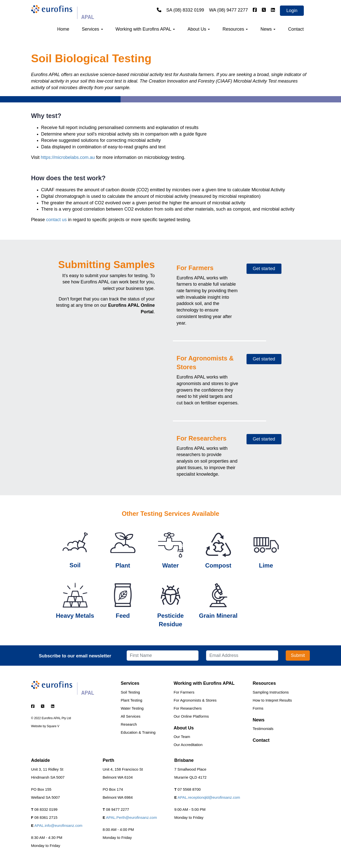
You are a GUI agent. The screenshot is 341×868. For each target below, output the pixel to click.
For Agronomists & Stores (195, 700)
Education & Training (138, 732)
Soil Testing (130, 692)
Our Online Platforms (191, 716)
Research (129, 724)
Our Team (182, 737)
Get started (264, 269)
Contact (296, 29)
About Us (199, 29)
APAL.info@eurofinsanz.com (58, 825)
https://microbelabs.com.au (68, 157)
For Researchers (188, 708)
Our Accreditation (188, 745)
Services (92, 29)
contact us (57, 220)
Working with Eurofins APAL (145, 29)
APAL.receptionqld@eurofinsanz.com (209, 797)
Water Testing (132, 708)
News (268, 29)
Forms (258, 708)
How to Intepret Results (272, 700)
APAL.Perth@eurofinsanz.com (132, 817)
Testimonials (263, 729)
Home (63, 29)
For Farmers (184, 692)
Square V (53, 726)
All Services (131, 716)
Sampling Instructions (271, 692)
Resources (235, 29)
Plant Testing (132, 700)
